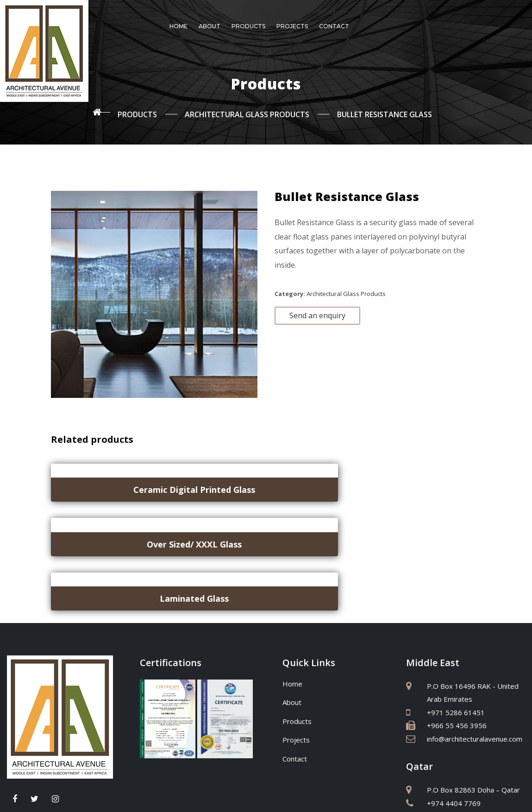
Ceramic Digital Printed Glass (117, 485)
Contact (334, 26)
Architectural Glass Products (346, 289)
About (210, 26)
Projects (292, 26)
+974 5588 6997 (454, 711)
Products (248, 26)
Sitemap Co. (364, 794)
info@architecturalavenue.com (475, 634)
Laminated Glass (415, 485)
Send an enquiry (317, 311)
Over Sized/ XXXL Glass (266, 485)
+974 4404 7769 (454, 698)
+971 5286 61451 (456, 607)
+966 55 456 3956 (457, 620)
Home (178, 26)
